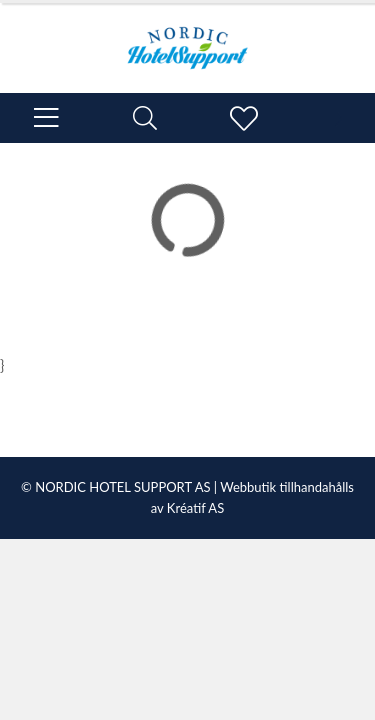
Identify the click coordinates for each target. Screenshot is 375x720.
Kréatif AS (195, 508)
